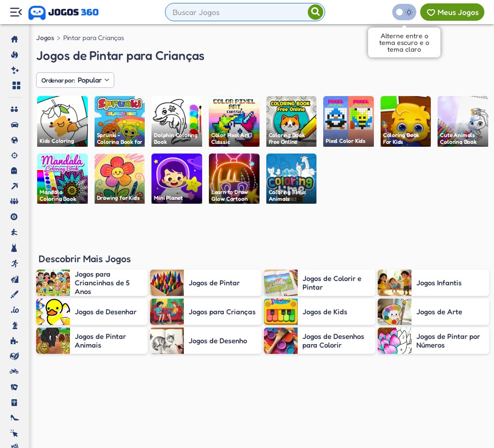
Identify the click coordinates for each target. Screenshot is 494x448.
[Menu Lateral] (16, 12)
